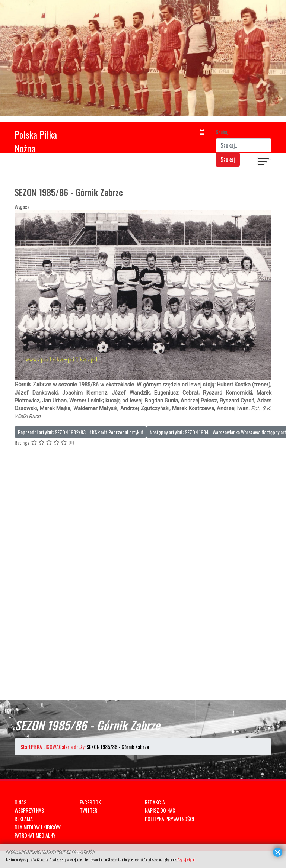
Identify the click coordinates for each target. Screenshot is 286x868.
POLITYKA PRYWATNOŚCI (169, 819)
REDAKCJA (155, 802)
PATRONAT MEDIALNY (35, 835)
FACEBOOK (90, 802)
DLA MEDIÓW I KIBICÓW (38, 827)
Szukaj (222, 131)
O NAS (20, 802)
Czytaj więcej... (187, 860)
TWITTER (88, 810)
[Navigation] (264, 163)
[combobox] (244, 145)
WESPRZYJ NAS (29, 810)
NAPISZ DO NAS (160, 810)
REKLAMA (24, 819)
